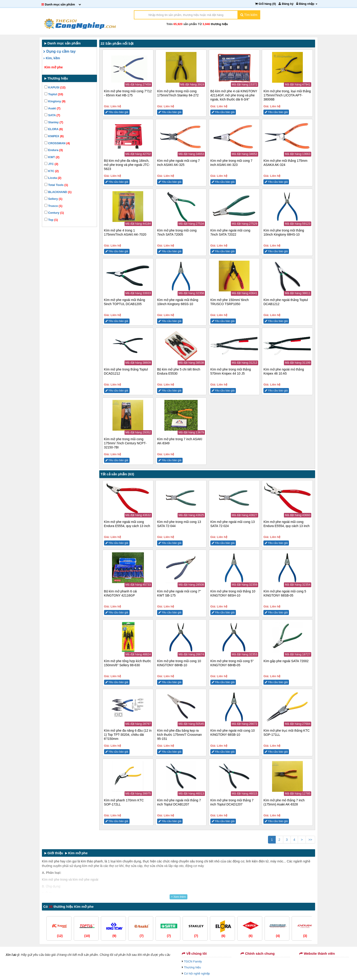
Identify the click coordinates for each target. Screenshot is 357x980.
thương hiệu (219, 24)
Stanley (54, 122)
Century (54, 213)
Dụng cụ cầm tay (59, 51)
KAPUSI (55, 87)
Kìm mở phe (54, 67)
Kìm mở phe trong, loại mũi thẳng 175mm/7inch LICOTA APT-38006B (287, 95)
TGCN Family (193, 961)
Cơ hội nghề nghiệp (197, 974)
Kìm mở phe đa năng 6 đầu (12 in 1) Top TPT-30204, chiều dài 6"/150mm (128, 735)
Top (51, 220)
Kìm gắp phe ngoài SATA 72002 (286, 661)
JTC (51, 164)
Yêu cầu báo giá (117, 112)
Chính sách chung (258, 953)
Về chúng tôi (194, 953)
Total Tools (56, 185)
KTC (52, 171)
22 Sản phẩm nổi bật (117, 43)
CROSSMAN (57, 143)
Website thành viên (317, 953)
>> (310, 840)
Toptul (54, 94)
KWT (52, 157)
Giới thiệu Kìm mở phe (66, 853)
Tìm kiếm (249, 15)
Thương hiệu (193, 967)
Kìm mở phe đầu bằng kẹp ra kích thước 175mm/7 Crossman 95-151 (179, 735)
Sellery (53, 199)
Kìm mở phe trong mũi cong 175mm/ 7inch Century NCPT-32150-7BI (125, 443)
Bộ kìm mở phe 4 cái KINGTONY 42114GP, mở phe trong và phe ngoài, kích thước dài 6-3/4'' (234, 95)
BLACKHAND (58, 192)
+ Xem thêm (178, 897)
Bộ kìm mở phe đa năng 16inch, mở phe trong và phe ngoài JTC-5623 (127, 165)
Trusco (53, 206)
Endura (54, 150)
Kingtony (55, 101)
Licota (53, 178)
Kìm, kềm (52, 58)
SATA (52, 115)
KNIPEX (54, 136)
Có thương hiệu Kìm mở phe (68, 907)
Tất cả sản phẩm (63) (117, 474)
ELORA (54, 129)
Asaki (52, 108)
